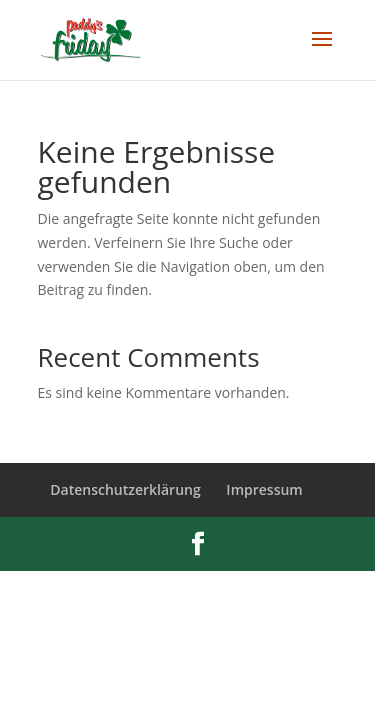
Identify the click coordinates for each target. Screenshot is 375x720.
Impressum (264, 489)
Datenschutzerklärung (125, 489)
